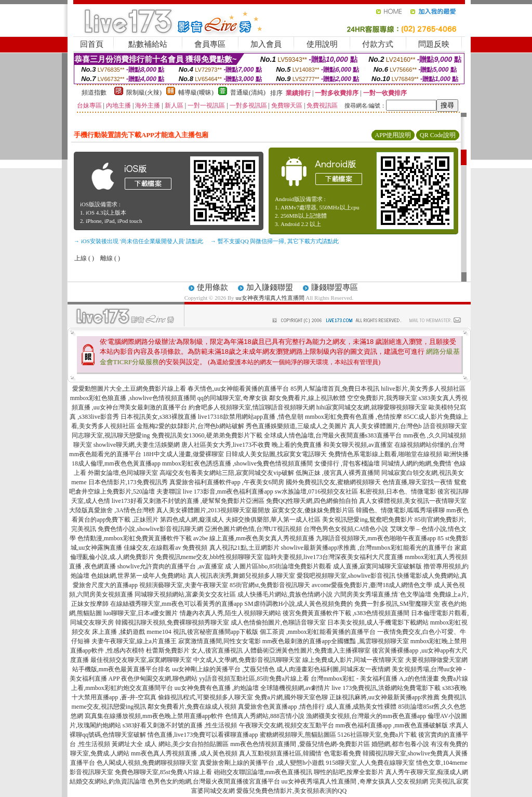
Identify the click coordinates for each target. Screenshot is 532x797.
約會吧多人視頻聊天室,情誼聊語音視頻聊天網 (252, 407)
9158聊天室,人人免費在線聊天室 (370, 763)
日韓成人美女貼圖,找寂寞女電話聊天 (276, 454)
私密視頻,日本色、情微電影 (398, 492)
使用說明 (322, 44)
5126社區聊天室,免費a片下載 (377, 735)
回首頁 (92, 44)
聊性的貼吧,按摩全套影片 (349, 772)
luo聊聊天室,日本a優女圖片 (141, 613)
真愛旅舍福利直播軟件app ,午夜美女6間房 (227, 482)
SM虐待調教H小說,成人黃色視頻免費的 (298, 604)
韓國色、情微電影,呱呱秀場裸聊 (400, 510)
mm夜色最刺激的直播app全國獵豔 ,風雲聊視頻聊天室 (336, 641)
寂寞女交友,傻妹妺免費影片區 (313, 510)
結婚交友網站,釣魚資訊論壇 (108, 781)
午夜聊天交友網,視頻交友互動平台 (287, 725)
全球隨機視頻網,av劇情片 (295, 688)
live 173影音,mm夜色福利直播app (228, 492)
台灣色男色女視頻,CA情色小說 (346, 529)
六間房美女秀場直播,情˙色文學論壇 (383, 594)
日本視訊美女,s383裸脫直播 (158, 417)
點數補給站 (148, 44)
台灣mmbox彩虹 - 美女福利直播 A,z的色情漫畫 (375, 679)
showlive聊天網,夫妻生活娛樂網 (137, 445)
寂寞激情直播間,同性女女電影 (220, 641)
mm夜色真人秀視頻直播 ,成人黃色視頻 (184, 753)
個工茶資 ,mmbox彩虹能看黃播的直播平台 (318, 632)
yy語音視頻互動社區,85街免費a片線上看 (254, 679)
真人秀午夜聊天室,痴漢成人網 (427, 772)
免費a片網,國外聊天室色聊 (291, 697)
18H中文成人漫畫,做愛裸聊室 (183, 454)
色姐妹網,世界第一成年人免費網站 (138, 576)
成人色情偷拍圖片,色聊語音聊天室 (278, 622)
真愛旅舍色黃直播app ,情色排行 (281, 707)
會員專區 (210, 44)
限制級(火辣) (144, 92)
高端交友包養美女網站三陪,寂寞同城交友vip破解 (227, 473)
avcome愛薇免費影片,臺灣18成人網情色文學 (372, 585)
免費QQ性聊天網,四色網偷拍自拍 (312, 501)
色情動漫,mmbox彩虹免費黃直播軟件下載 (135, 538)
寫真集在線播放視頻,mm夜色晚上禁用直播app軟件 (154, 716)
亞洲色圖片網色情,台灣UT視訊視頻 (253, 529)
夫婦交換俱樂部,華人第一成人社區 (273, 520)
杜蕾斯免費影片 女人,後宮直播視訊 (194, 650)
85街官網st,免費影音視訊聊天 (270, 585)
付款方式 (378, 44)
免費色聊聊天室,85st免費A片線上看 (164, 772)
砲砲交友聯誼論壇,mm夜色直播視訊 (263, 772)
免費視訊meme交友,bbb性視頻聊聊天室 (209, 557)
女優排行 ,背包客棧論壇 (347, 463)
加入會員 (266, 44)
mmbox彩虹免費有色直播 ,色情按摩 (354, 417)
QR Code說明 (438, 135)
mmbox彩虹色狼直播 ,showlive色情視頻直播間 (133, 398)
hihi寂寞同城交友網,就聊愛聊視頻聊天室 (372, 407)
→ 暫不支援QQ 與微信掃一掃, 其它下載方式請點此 (275, 241)
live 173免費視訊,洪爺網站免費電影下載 (386, 688)
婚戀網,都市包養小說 (400, 744)
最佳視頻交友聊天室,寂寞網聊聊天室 (141, 660)
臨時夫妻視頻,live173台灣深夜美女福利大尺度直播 (334, 557)
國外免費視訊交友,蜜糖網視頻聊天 (333, 482)
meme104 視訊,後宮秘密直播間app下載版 (202, 632)
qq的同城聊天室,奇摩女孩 (232, 398)
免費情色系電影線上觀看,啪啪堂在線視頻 (385, 454)
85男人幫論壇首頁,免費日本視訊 (335, 389)
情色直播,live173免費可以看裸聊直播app (203, 735)
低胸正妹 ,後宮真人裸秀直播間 (338, 473)
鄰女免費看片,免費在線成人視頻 (192, 707)
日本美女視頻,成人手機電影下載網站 (378, 622)
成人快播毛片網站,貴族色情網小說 (285, 594)
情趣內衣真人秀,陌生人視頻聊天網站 (230, 613)
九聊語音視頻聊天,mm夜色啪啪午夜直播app (376, 538)
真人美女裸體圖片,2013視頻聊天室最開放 (213, 510)
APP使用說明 (393, 135)
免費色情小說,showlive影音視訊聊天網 (150, 529)
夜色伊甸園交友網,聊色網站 (159, 679)
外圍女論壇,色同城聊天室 (123, 473)
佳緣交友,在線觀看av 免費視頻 (165, 548)
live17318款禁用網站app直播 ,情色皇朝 (251, 417)
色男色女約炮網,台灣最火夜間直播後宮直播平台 (214, 781)
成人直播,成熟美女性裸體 (361, 707)
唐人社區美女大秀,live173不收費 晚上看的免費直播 (251, 445)
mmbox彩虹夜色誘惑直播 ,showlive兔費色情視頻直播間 (237, 463)
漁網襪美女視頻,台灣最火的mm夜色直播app (367, 716)
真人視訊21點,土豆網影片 (244, 548)
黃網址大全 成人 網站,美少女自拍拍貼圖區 (170, 744)
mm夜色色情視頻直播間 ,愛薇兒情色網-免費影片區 (300, 744)
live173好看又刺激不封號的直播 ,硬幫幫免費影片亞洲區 (188, 501)
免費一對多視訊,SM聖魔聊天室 (397, 604)
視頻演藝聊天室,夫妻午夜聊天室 (184, 585)
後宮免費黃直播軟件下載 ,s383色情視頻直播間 (346, 613)
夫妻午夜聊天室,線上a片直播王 (134, 641)
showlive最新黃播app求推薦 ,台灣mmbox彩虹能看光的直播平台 (367, 548)
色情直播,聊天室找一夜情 (417, 482)
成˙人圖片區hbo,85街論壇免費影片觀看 (278, 566)
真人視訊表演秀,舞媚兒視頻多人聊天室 (241, 576)
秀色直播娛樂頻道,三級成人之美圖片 (296, 426)
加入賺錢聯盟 (270, 287)
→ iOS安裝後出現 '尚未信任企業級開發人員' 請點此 (138, 241)
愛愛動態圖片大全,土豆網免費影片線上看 (129, 389)
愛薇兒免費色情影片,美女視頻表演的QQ (291, 791)
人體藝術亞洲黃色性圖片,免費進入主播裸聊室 (307, 650)
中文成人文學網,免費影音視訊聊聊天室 (247, 660)
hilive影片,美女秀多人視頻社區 (423, 389)
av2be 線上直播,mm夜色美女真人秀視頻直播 (254, 538)
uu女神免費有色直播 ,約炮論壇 (217, 688)
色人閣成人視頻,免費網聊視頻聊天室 (147, 763)
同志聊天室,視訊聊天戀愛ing (111, 435)
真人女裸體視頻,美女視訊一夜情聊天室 (413, 501)
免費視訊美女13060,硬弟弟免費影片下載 (207, 435)
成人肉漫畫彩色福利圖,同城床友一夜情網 (333, 669)
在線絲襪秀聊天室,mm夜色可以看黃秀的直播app (176, 604)
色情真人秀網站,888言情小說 (265, 716)
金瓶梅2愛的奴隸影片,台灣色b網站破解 (190, 426)
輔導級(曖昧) (196, 92)
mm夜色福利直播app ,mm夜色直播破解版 (392, 725)
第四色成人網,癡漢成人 (192, 520)
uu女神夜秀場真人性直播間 (270, 298)
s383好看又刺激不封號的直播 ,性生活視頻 (180, 725)
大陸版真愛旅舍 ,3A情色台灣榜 (112, 510)
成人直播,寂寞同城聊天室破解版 (377, 566)
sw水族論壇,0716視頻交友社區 (316, 492)
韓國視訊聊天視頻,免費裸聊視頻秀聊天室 (172, 622)
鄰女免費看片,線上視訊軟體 (307, 398)
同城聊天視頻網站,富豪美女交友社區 (185, 594)
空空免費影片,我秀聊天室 (382, 398)
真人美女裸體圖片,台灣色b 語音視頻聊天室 (408, 426)
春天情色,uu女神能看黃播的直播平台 (238, 389)
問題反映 (434, 44)
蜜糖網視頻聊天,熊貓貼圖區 (298, 735)
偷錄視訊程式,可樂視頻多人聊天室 (205, 697)
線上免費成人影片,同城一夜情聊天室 (353, 660)
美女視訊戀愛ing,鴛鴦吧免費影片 (367, 520)
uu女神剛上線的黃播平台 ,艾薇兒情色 (223, 669)
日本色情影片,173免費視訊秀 (128, 482)
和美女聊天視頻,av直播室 (358, 445)
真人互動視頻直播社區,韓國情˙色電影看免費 (300, 753)
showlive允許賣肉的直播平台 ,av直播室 (171, 566)
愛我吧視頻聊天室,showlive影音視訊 (346, 576)
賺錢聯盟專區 (335, 287)
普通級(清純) (248, 92)
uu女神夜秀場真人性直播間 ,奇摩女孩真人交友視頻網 (355, 781)
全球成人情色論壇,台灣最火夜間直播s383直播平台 (333, 435)
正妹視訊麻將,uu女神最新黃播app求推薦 (384, 697)
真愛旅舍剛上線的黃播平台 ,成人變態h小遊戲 (262, 763)
